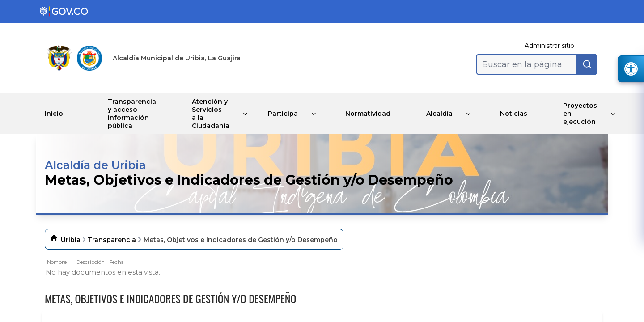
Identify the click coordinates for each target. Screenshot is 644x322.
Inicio (54, 114)
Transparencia (112, 240)
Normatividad (368, 114)
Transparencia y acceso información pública (132, 114)
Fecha (117, 262)
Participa (283, 114)
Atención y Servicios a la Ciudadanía (211, 114)
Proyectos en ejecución (580, 114)
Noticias (514, 114)
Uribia (71, 240)
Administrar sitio (549, 46)
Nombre (57, 262)
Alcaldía (439, 114)
